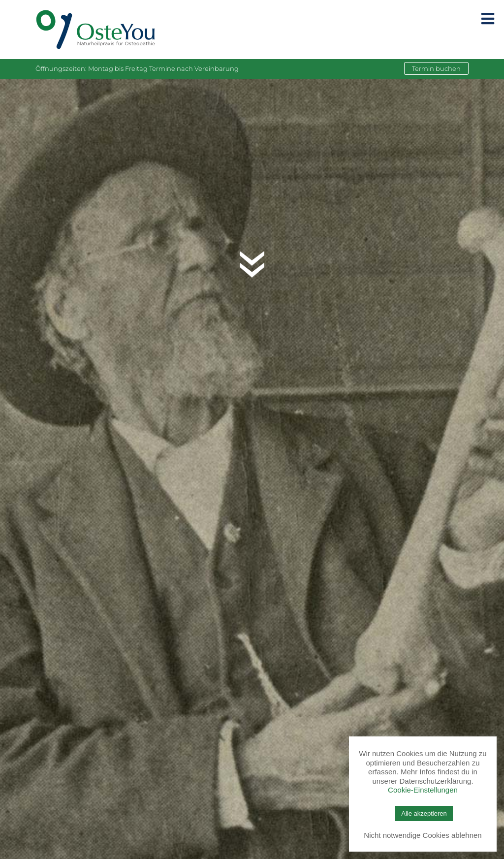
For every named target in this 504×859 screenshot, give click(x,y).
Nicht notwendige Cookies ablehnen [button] (423, 835)
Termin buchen (436, 68)
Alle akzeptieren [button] (424, 813)
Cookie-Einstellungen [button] (423, 790)
